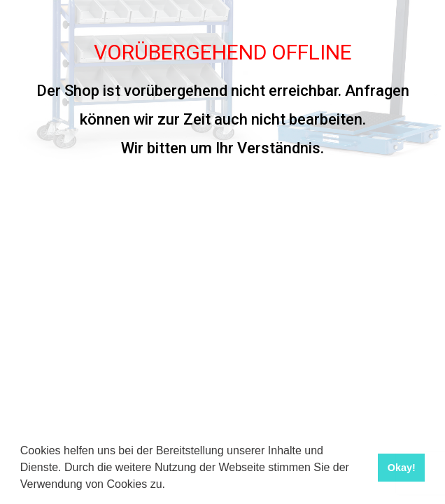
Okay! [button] (402, 468)
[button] (170, 486)
